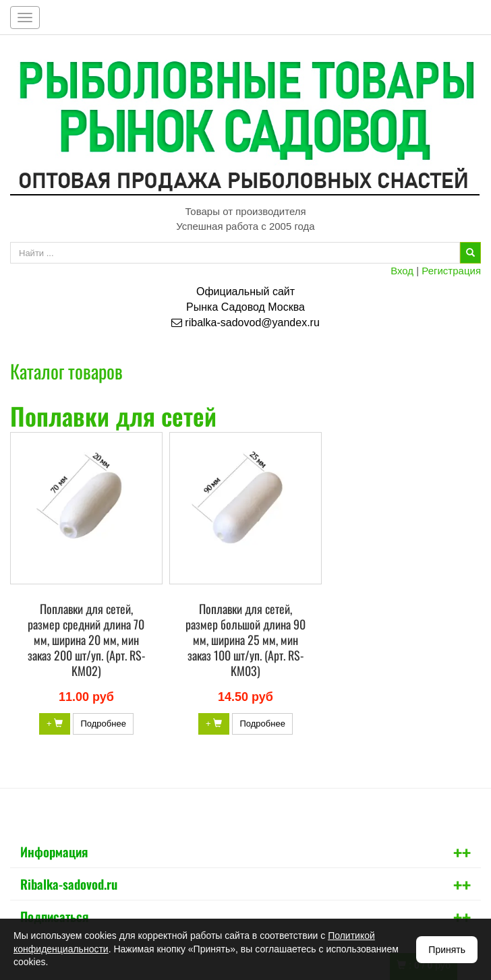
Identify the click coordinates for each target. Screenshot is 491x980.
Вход (402, 271)
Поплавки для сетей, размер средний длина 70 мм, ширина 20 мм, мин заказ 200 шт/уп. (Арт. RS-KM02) (86, 640)
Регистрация (451, 271)
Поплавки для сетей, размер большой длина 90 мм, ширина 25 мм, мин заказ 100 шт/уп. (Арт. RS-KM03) (246, 640)
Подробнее (103, 724)
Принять (447, 950)
